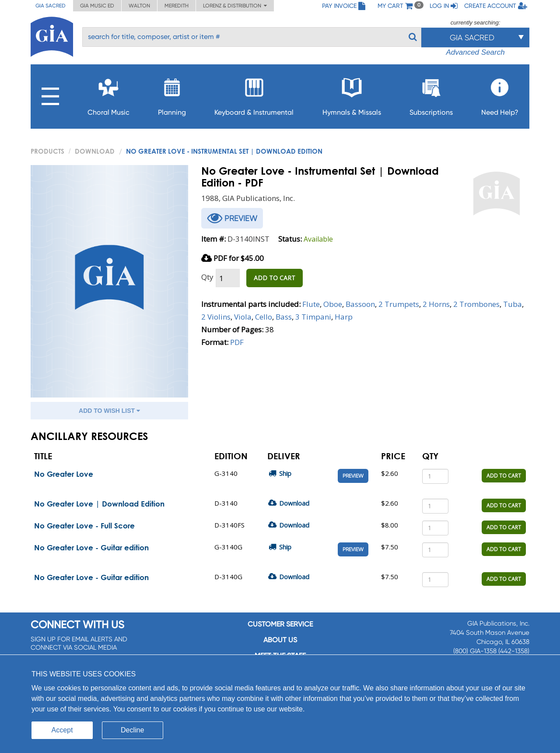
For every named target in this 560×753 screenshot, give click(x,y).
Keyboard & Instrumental (254, 94)
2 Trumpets (399, 304)
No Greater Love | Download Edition (99, 504)
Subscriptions (431, 94)
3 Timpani (313, 317)
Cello (264, 317)
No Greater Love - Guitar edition (91, 547)
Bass (284, 317)
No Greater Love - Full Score (84, 526)
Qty (207, 277)
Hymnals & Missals (352, 94)
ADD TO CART (275, 278)
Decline (132, 730)
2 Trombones (476, 304)
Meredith (177, 6)
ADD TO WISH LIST (109, 411)
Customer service (280, 624)
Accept (62, 730)
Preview (353, 476)
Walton (139, 6)
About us (280, 640)
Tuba (513, 304)
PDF (237, 342)
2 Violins (216, 317)
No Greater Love (64, 474)
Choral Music (108, 94)
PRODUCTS (47, 151)
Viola (243, 317)
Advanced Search (475, 52)
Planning (172, 94)
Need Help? (500, 94)
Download (95, 151)
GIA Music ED (97, 6)
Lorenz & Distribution (235, 6)
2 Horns (436, 304)
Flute (311, 304)
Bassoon (360, 304)
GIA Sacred (51, 6)
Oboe (333, 304)
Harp (344, 317)
